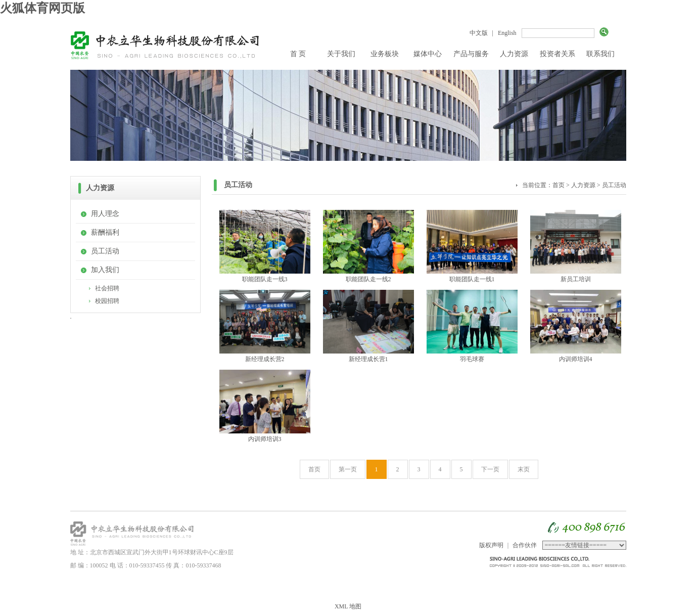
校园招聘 (107, 301)
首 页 (298, 54)
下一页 (490, 469)
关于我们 (341, 54)
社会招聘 (107, 288)
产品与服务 (471, 54)
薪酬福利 (105, 232)
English (507, 33)
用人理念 (105, 214)
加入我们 (105, 270)
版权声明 (491, 545)
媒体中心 (428, 54)
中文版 (479, 33)
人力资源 (514, 54)
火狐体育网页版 (42, 8)
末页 (524, 469)
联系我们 (600, 54)
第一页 (348, 469)
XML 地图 (348, 606)
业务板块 (385, 54)
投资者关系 (558, 54)
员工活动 (105, 251)
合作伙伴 (525, 545)
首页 (559, 185)
